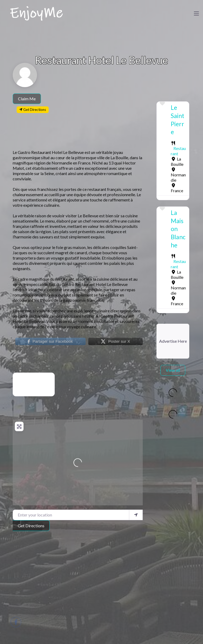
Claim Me (27, 99)
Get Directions (31, 526)
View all (173, 370)
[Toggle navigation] (196, 13)
